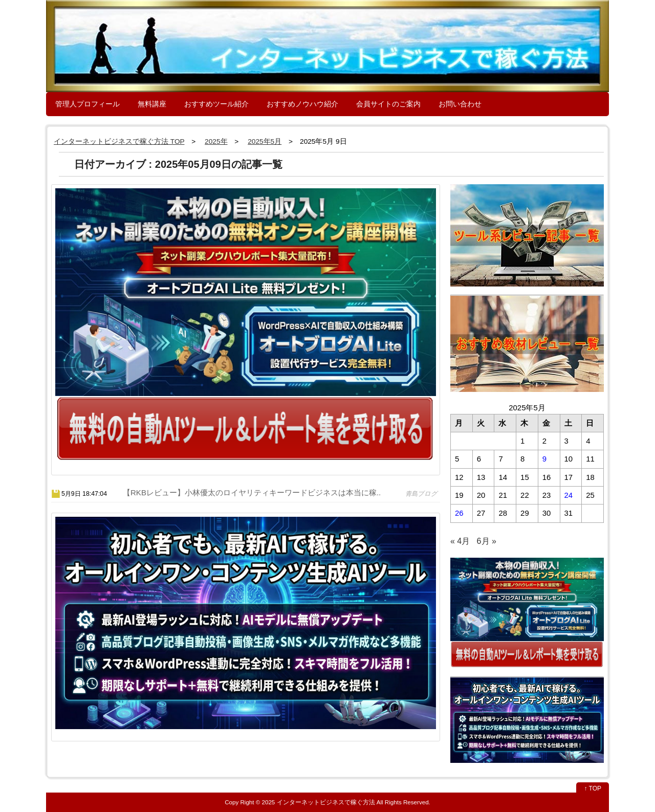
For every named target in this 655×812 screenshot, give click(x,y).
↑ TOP (593, 788)
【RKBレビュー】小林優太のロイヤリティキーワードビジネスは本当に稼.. (252, 492)
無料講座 (152, 104)
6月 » (487, 541)
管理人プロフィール (88, 104)
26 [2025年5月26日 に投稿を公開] (459, 513)
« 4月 (460, 541)
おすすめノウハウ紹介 (302, 104)
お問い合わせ (460, 104)
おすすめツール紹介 (216, 104)
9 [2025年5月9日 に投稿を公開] (544, 459)
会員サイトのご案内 (388, 104)
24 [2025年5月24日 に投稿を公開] (569, 495)
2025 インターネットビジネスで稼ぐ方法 (319, 802)
